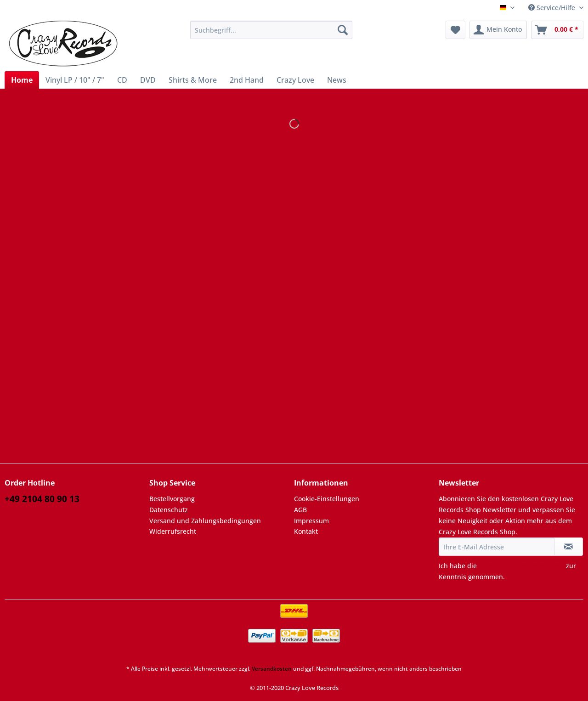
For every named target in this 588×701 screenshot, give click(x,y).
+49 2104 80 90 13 (42, 499)
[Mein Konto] (498, 30)
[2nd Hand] (247, 80)
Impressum (311, 521)
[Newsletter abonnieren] (568, 547)
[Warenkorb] (557, 30)
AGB (300, 510)
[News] (337, 80)
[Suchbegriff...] (271, 30)
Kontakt (306, 531)
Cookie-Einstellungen (327, 499)
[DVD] (148, 80)
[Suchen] (343, 30)
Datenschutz (169, 510)
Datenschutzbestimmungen (521, 566)
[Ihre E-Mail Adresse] (497, 547)
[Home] (22, 80)
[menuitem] (271, 34)
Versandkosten (272, 669)
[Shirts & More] (193, 80)
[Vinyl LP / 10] (75, 80)
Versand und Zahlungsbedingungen (205, 521)
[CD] (122, 80)
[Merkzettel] (455, 30)
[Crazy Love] (295, 80)
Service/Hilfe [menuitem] (553, 8)
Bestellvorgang (172, 499)
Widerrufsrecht (173, 531)
